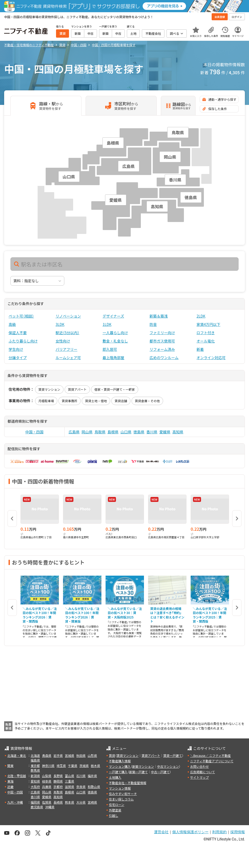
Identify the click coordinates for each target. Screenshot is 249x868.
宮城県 (70, 755)
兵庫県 (47, 787)
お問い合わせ (199, 766)
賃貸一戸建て (172, 755)
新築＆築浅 (159, 316)
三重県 (70, 781)
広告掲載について (203, 772)
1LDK (107, 324)
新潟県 (35, 776)
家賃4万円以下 (209, 324)
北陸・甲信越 (17, 776)
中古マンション (168, 766)
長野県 (58, 776)
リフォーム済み (162, 349)
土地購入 (115, 777)
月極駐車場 (46, 401)
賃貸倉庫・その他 (147, 401)
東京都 (35, 766)
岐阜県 (47, 781)
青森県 (47, 755)
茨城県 (84, 766)
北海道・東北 (17, 755)
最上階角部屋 (113, 358)
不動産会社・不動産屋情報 (128, 783)
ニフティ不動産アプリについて (212, 761)
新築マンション (143, 766)
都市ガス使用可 (162, 341)
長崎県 (58, 802)
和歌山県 (94, 787)
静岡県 (58, 781)
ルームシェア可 (68, 358)
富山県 (70, 776)
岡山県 (87, 432)
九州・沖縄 (15, 802)
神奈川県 (48, 766)
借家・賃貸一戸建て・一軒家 (115, 389)
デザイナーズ (113, 316)
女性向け (63, 341)
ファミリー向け (162, 333)
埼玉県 (61, 766)
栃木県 (95, 766)
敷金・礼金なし (115, 341)
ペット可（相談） (21, 316)
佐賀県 (47, 802)
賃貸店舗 (121, 401)
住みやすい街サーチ (123, 794)
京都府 (58, 787)
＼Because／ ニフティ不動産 (210, 755)
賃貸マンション (49, 389)
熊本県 (70, 802)
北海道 (35, 755)
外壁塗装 (115, 810)
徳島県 (139, 432)
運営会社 (161, 832)
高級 (12, 324)
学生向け (16, 349)
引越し (114, 815)
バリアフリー (66, 349)
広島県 (74, 432)
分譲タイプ (18, 358)
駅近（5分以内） (67, 333)
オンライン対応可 (211, 358)
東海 (10, 781)
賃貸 (112, 755)
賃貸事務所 (70, 401)
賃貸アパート (77, 389)
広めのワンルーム (164, 358)
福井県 (92, 776)
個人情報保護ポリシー (190, 832)
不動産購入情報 (120, 761)
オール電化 (206, 341)
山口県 (126, 432)
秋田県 (81, 755)
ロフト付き (206, 333)
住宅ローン (117, 805)
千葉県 (73, 766)
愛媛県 (165, 432)
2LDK (201, 316)
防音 (153, 324)
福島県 (35, 760)
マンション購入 (120, 766)
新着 (200, 349)
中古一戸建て (160, 772)
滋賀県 (70, 787)
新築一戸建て (139, 772)
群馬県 (35, 770)
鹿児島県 (37, 807)
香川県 (152, 432)
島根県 (113, 432)
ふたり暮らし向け (23, 341)
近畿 (10, 787)
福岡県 (35, 802)
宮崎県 (92, 802)
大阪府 (35, 787)
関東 (10, 766)
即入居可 (110, 349)
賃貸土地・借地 (96, 401)
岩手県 (58, 755)
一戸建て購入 (118, 772)
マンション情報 (120, 788)
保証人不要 (18, 333)
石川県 (81, 776)
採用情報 (238, 832)
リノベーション (68, 316)
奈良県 (81, 787)
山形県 (92, 755)
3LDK (60, 324)
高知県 (178, 432)
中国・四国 (34, 432)
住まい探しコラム (121, 799)
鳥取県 (100, 432)
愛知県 (35, 781)
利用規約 (219, 832)
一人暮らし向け (115, 333)
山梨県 (47, 776)
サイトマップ (199, 777)
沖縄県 (50, 807)
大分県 (81, 802)
